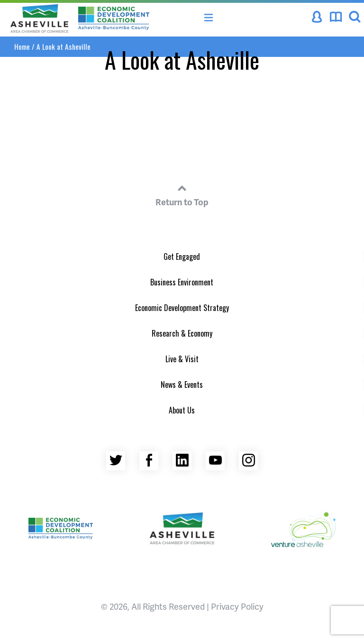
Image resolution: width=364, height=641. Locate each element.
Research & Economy (182, 333)
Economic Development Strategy (182, 308)
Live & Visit (182, 359)
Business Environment (182, 282)
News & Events (182, 385)
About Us (182, 410)
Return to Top (182, 194)
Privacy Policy (237, 606)
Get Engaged (182, 256)
